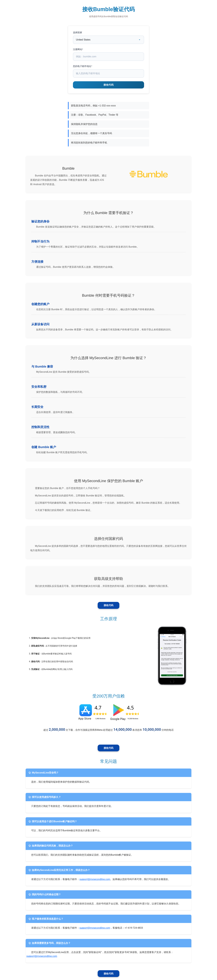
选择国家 (78, 32)
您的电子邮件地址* (83, 66)
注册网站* (78, 49)
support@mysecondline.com (95, 879)
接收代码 (108, 605)
